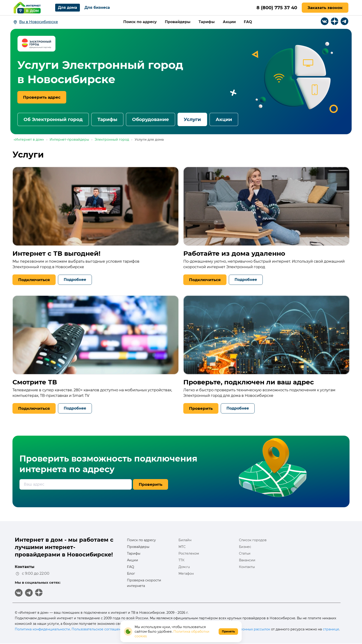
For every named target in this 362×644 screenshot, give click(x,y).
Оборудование (151, 119)
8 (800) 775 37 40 (276, 8)
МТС (182, 547)
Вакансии (247, 560)
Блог (131, 574)
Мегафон (186, 574)
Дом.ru (184, 567)
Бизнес (245, 547)
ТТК (181, 560)
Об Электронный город (53, 119)
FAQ (248, 22)
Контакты (247, 567)
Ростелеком (189, 553)
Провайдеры (178, 22)
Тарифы (207, 22)
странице (331, 629)
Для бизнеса (97, 8)
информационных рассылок (246, 629)
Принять (228, 631)
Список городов (253, 540)
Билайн (185, 540)
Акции (229, 22)
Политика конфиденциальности (42, 629)
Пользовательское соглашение (98, 629)
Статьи (245, 553)
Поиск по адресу (140, 22)
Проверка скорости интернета (144, 583)
